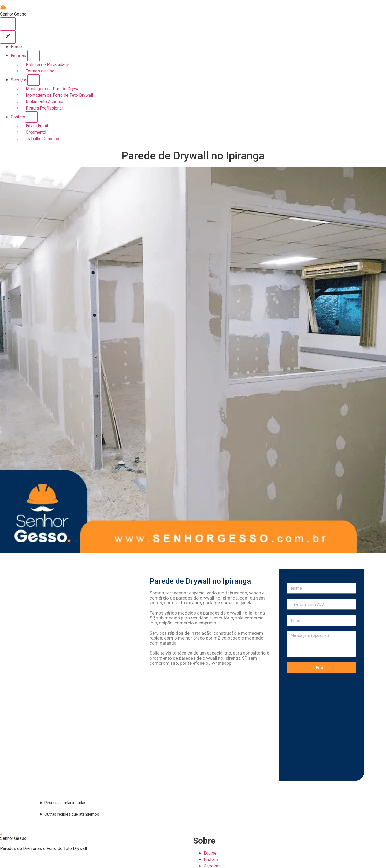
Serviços (19, 80)
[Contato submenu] (31, 117)
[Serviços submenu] (34, 80)
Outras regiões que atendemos (72, 814)
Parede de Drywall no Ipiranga (200, 581)
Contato (18, 117)
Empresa (19, 56)
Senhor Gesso (13, 14)
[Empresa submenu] (34, 56)
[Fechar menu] (8, 37)
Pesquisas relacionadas (65, 803)
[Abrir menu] (8, 24)
